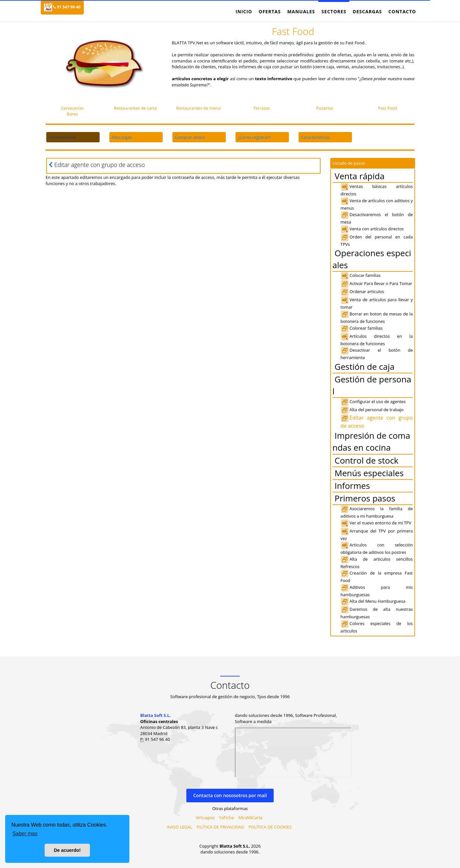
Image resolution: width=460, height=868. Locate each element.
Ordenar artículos (362, 291)
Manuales (301, 11)
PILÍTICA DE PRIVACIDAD (220, 827)
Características (315, 137)
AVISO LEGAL (180, 827)
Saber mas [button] (25, 834)
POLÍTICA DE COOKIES (270, 827)
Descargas (367, 11)
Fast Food (388, 108)
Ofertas (269, 11)
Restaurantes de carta (135, 108)
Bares (72, 114)
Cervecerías (72, 108)
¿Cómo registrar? (254, 137)
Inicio (244, 11)
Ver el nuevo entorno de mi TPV (376, 523)
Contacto (402, 11)
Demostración (62, 137)
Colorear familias (362, 328)
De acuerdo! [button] (67, 850)
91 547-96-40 (67, 7)
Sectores (334, 11)
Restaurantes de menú (198, 108)
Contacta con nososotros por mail (230, 795)
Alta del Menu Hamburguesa (373, 601)
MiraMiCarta (250, 818)
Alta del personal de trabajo (372, 410)
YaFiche (226, 818)
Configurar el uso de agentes (373, 401)
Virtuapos (205, 818)
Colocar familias (361, 275)
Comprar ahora (190, 137)
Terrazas (262, 108)
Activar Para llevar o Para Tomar (377, 283)
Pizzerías (325, 108)
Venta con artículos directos (372, 229)
